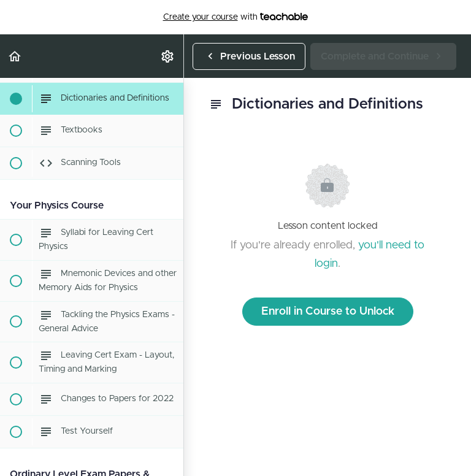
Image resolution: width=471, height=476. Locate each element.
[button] (15, 56)
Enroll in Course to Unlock (328, 312)
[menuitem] (168, 56)
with (236, 17)
